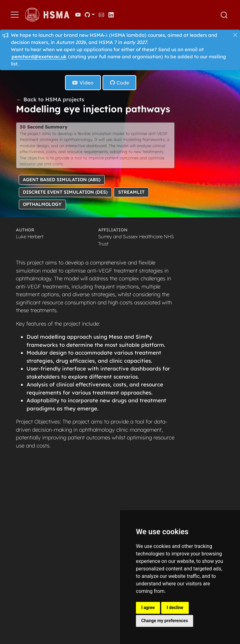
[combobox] (224, 15)
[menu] (15, 15)
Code (120, 83)
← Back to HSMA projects (50, 99)
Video (83, 83)
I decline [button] (175, 608)
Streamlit (131, 192)
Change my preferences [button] (165, 621)
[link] (90, 15)
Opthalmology (42, 204)
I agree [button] (148, 608)
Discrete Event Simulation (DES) (65, 192)
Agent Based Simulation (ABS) (62, 180)
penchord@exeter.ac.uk (39, 57)
